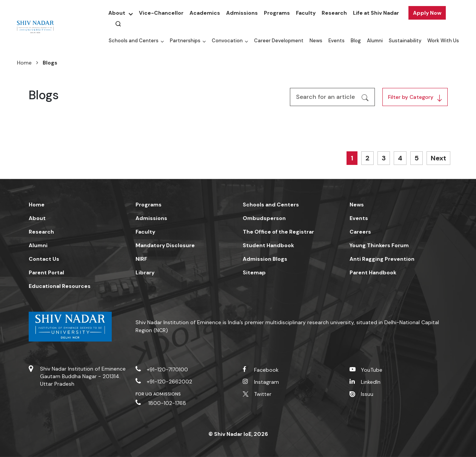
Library (145, 272)
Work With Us (443, 41)
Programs (277, 13)
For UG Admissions (158, 394)
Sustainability (405, 41)
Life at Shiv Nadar (376, 13)
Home (24, 63)
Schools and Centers (134, 41)
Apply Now (427, 13)
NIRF (141, 259)
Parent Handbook (373, 272)
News (316, 41)
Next (438, 158)
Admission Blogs (265, 259)
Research (334, 13)
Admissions (242, 13)
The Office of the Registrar (278, 232)
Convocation (227, 41)
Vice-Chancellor (161, 13)
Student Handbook (268, 245)
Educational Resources (60, 286)
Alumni (375, 41)
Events (337, 41)
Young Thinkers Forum (379, 245)
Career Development (279, 41)
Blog (356, 41)
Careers (360, 232)
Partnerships (185, 41)
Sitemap (254, 272)
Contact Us (44, 259)
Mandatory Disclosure (165, 245)
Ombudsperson (264, 218)
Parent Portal (46, 272)
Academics (205, 13)
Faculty (306, 13)
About (117, 13)
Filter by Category (411, 97)
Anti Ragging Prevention (382, 259)
